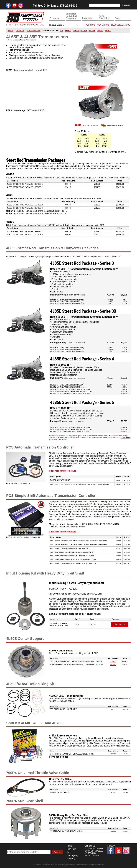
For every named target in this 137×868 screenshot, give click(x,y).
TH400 (76, 31)
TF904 (108, 31)
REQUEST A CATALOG (121, 25)
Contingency (73, 855)
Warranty (71, 859)
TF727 (100, 31)
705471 (113, 661)
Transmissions (34, 31)
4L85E (92, 31)
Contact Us (90, 846)
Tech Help (71, 849)
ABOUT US (90, 25)
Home (11, 31)
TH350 (68, 31)
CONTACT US (103, 25)
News (69, 846)
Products (20, 31)
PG (62, 31)
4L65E (84, 31)
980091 (113, 665)
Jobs (69, 852)
